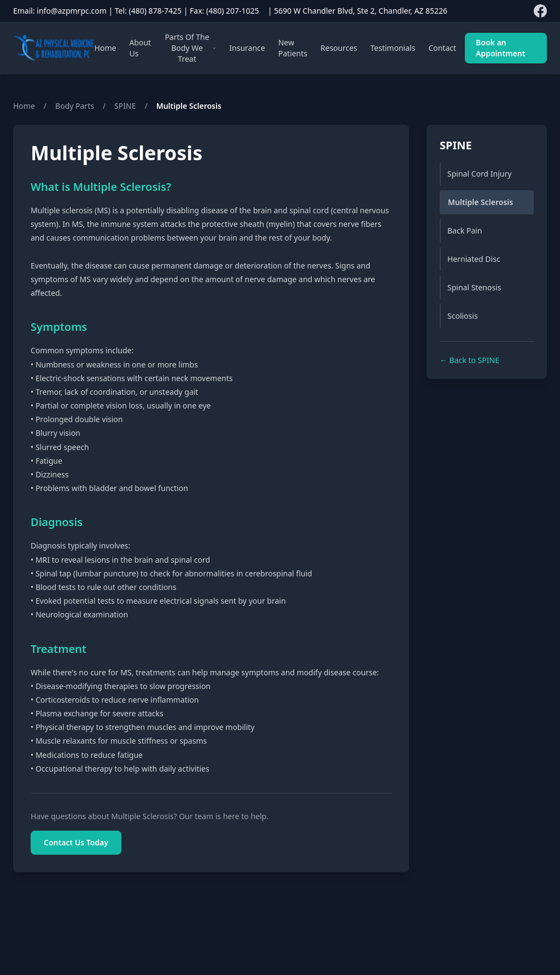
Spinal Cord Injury (479, 174)
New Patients (293, 48)
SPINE (125, 106)
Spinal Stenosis (474, 287)
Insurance (247, 48)
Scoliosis (463, 316)
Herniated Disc (474, 259)
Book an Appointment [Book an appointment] (500, 48)
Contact (442, 48)
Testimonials (393, 48)
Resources (339, 48)
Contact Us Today (76, 842)
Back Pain (465, 230)
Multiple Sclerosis (480, 202)
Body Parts (75, 106)
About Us (140, 48)
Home (106, 48)
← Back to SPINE (469, 360)
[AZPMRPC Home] (54, 48)
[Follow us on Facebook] (540, 11)
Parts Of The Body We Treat (190, 48)
